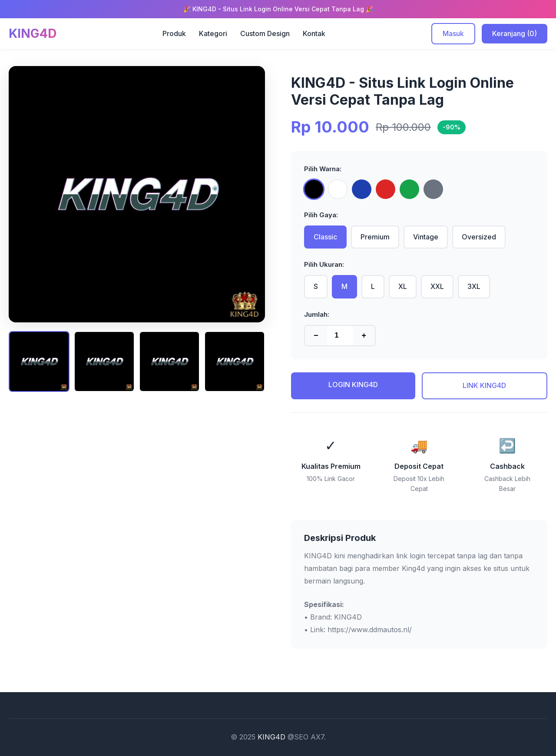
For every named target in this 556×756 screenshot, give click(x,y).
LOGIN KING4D (353, 385)
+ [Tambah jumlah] (364, 335)
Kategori (213, 33)
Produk (174, 33)
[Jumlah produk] (340, 335)
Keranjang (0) (515, 33)
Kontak (314, 33)
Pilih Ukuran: (324, 264)
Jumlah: (317, 314)
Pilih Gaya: (321, 215)
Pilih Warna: (323, 169)
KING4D (271, 737)
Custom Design (265, 33)
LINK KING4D (484, 385)
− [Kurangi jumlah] (316, 335)
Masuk (453, 33)
